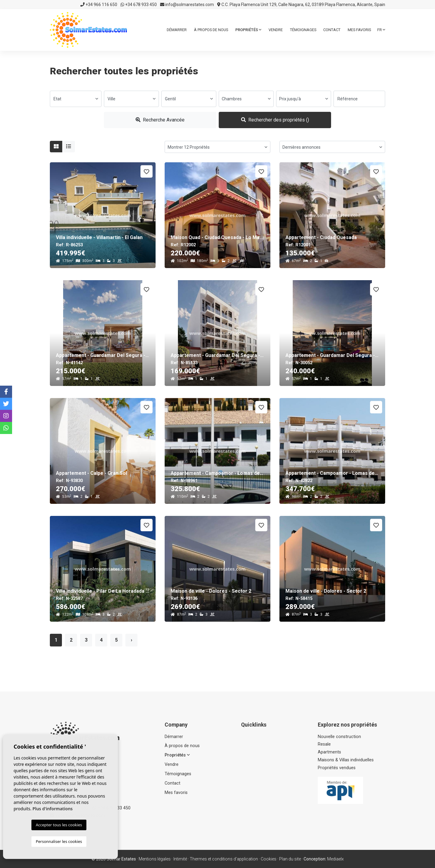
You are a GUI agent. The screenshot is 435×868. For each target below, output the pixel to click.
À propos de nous (211, 30)
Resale (324, 744)
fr (381, 30)
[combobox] (76, 99)
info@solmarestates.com (187, 5)
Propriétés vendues (337, 768)
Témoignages (303, 30)
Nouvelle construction (339, 737)
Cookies (269, 859)
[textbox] (76, 99)
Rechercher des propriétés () (275, 120)
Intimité (180, 859)
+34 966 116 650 (99, 5)
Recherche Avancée (160, 120)
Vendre (276, 30)
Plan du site (290, 859)
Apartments (329, 752)
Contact (332, 30)
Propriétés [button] (248, 30)
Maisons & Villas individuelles (346, 760)
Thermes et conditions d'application (224, 859)
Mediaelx (335, 859)
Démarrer (177, 30)
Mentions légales (155, 859)
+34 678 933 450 (139, 5)
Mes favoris (359, 30)
